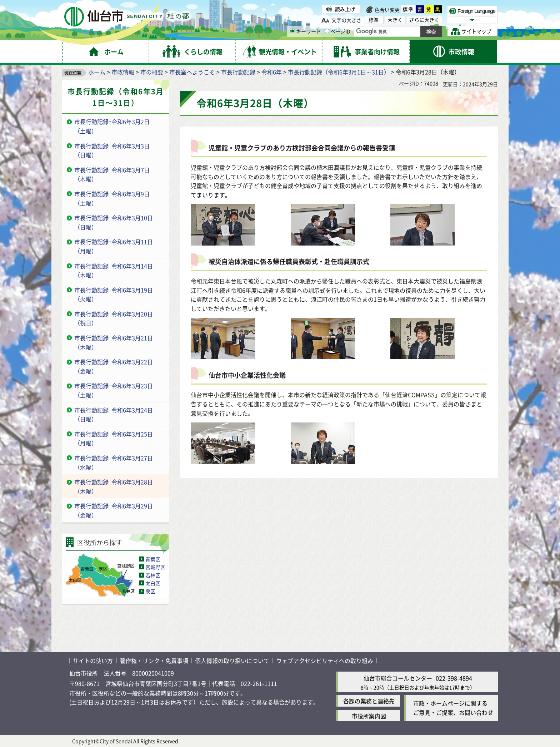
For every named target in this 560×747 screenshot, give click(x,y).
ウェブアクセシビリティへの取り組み (325, 661)
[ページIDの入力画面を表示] (327, 31)
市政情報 (123, 72)
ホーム (97, 72)
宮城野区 (155, 567)
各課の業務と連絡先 (369, 701)
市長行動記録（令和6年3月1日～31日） (339, 72)
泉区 (150, 591)
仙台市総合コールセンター (398, 678)
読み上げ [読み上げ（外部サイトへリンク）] (345, 9)
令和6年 (272, 72)
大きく (395, 20)
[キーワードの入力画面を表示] (293, 31)
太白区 (153, 583)
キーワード (306, 31)
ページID (337, 31)
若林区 (153, 575)
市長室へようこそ (192, 72)
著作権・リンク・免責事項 (154, 661)
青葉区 (153, 559)
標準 (408, 9)
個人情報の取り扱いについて (232, 661)
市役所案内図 (369, 716)
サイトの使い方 (93, 661)
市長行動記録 (238, 72)
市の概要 (152, 72)
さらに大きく (424, 20)
